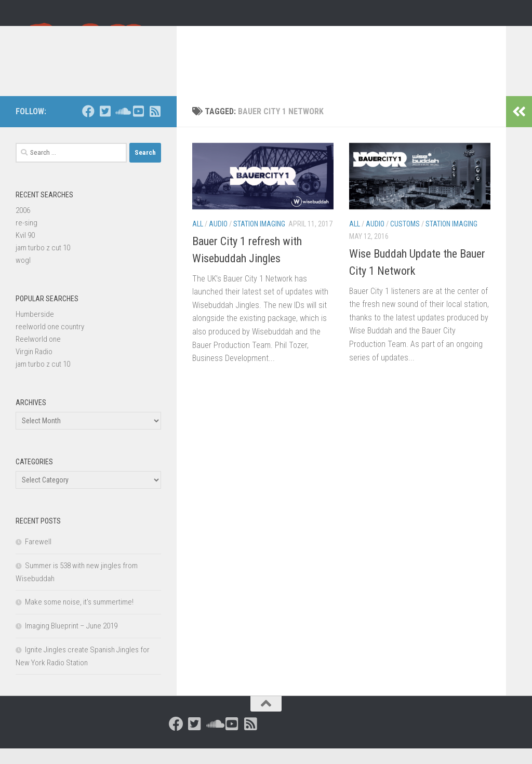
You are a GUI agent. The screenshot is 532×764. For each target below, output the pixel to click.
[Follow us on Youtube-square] (138, 127)
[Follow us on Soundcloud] (122, 127)
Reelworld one (38, 355)
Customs (405, 239)
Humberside (35, 330)
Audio (218, 239)
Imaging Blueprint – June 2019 (71, 641)
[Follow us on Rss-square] (155, 127)
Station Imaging (259, 239)
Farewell (38, 557)
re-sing (26, 238)
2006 (23, 226)
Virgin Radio (34, 367)
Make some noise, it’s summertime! (79, 618)
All (198, 239)
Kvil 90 (25, 251)
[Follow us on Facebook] (88, 127)
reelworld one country (50, 342)
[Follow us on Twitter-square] (105, 127)
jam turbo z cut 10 (43, 263)
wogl (23, 276)
